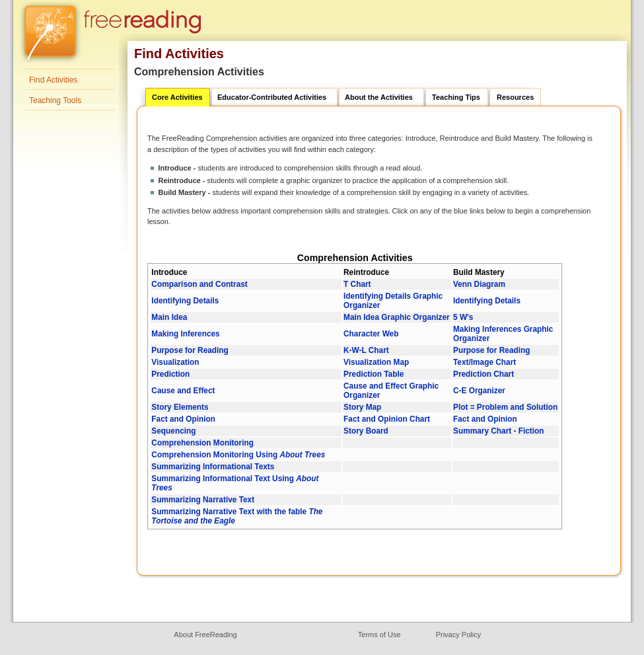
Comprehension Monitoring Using (238, 455)
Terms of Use (379, 635)
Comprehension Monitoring (202, 443)
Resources (515, 97)
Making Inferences (185, 334)
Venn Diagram (479, 284)
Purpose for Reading (190, 350)
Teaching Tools (55, 100)
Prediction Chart (483, 374)
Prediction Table (374, 374)
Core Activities (177, 97)
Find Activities (53, 80)
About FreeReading (205, 635)
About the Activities (379, 97)
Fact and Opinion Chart (387, 419)
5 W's (463, 317)
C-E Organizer (479, 391)
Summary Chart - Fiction (499, 431)
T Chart (357, 284)
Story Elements (180, 407)
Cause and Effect (183, 391)
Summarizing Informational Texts (213, 467)
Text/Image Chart (484, 362)
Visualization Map (376, 362)
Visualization (175, 362)
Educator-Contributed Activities (272, 97)
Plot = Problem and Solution (505, 407)
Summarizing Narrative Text (203, 500)
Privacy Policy (458, 635)
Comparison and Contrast (199, 284)
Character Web (371, 334)
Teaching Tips (456, 97)
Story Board (366, 431)
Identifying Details (185, 301)
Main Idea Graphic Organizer (397, 317)
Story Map (362, 407)
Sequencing (173, 431)
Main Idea (169, 317)
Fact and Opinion (183, 419)
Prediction (170, 374)
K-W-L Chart (366, 350)
